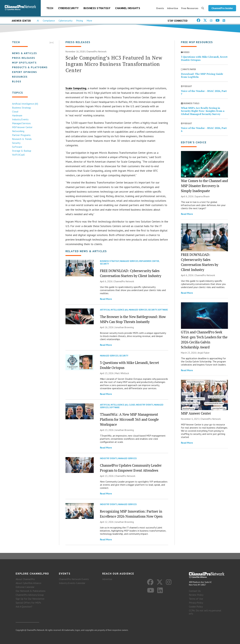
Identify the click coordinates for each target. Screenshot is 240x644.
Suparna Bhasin (202, 196)
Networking (18, 131)
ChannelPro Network (96, 52)
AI (38, 21)
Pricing (80, 21)
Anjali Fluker (204, 353)
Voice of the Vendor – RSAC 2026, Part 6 (204, 129)
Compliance (49, 21)
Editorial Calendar (25, 587)
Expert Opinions (25, 72)
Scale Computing (76, 88)
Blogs (17, 81)
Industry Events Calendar (72, 583)
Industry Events (20, 119)
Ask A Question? (24, 607)
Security (16, 143)
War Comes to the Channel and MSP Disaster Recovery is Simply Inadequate (204, 186)
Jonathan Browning (124, 327)
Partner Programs (21, 135)
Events (160, 8)
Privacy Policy (196, 603)
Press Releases (24, 58)
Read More (106, 299)
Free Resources (190, 8)
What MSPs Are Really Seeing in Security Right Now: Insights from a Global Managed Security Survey (203, 111)
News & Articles (25, 53)
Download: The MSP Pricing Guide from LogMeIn (202, 75)
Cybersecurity (68, 8)
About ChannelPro (25, 579)
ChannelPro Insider (222, 8)
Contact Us (195, 591)
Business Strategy (97, 8)
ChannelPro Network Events (74, 579)
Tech (50, 8)
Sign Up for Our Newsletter (30, 599)
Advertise (173, 8)
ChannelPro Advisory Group (30, 595)
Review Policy (196, 595)
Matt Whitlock (122, 373)
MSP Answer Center (22, 127)
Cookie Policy (196, 607)
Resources (20, 77)
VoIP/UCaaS (18, 155)
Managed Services (21, 123)
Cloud (15, 111)
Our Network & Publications (31, 591)
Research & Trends (22, 139)
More (89, 21)
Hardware (17, 115)
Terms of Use (196, 599)
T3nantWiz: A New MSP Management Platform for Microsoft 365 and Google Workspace (129, 419)
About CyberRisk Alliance (29, 583)
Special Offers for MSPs (28, 603)
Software (17, 147)
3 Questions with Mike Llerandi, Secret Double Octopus (204, 58)
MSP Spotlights (24, 63)
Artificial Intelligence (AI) (25, 104)
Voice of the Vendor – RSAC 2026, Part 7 (204, 92)
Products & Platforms (30, 67)
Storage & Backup (22, 151)
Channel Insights (128, 8)
